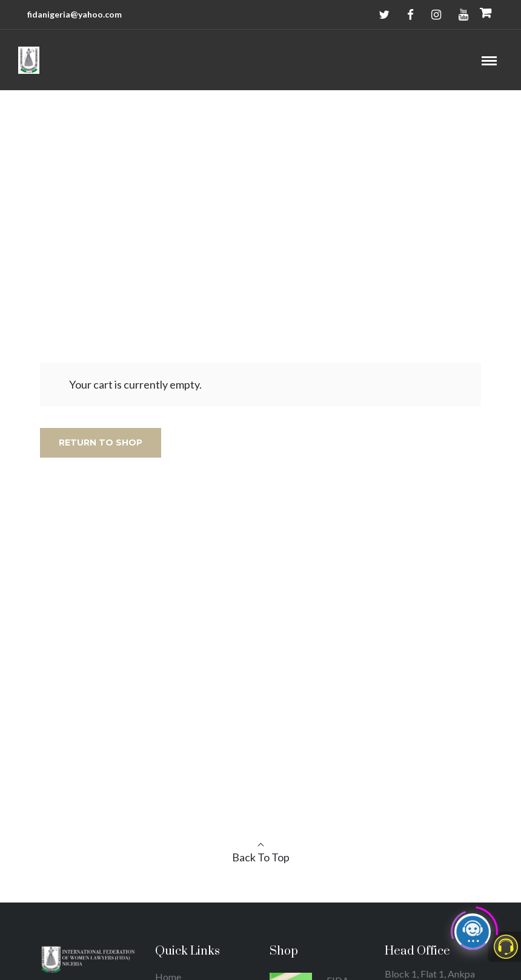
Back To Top (261, 857)
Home (246, 203)
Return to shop (101, 442)
